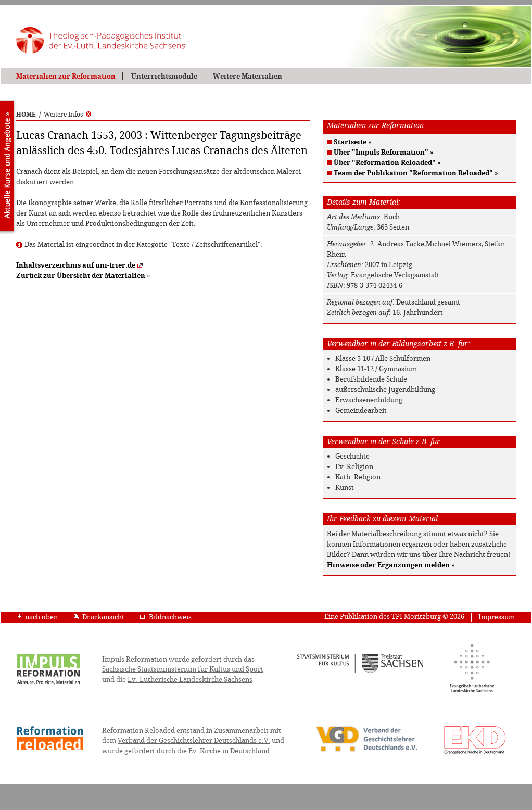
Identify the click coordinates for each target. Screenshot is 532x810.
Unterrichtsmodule (164, 76)
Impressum (497, 617)
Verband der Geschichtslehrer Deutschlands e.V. (194, 741)
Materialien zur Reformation (66, 76)
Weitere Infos (67, 115)
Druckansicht (99, 617)
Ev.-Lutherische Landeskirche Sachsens (190, 680)
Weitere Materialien (248, 76)
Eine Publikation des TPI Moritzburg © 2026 (394, 617)
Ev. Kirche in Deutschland (229, 751)
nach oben (38, 617)
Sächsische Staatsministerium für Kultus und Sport (183, 669)
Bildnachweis (166, 617)
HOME (26, 115)
